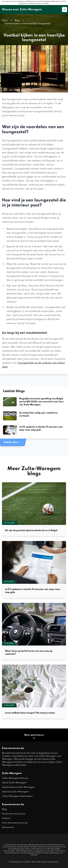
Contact (6, 818)
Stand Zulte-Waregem (14, 783)
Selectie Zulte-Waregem (15, 792)
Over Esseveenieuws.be (15, 823)
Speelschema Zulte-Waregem (18, 787)
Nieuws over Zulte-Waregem (22, 10)
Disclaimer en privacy (14, 814)
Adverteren (8, 827)
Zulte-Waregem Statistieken (17, 796)
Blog (4, 809)
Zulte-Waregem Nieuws (15, 778)
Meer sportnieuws (34, 737)
